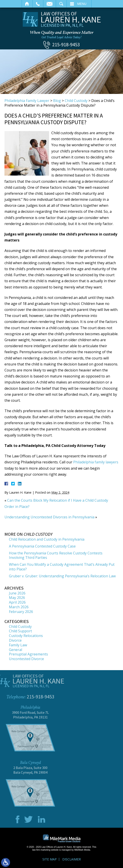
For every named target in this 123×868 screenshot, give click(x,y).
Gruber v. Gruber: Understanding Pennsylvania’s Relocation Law (62, 576)
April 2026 (17, 602)
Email (50, 4)
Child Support (20, 631)
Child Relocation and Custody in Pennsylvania (47, 539)
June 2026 (17, 593)
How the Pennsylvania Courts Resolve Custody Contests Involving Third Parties (56, 555)
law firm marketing (41, 850)
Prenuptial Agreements (28, 654)
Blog (57, 101)
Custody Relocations (26, 636)
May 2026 (17, 598)
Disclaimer (72, 859)
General (16, 650)
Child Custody (76, 101)
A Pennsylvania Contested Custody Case (42, 546)
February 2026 (21, 612)
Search (61, 4)
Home (27, 4)
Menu (82, 4)
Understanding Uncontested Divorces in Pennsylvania (49, 517)
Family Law (18, 645)
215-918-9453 (66, 45)
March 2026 (19, 607)
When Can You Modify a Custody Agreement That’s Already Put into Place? (62, 567)
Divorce (15, 640)
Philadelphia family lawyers (96, 462)
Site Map (50, 859)
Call (38, 4)
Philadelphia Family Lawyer (27, 101)
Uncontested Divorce (26, 659)
